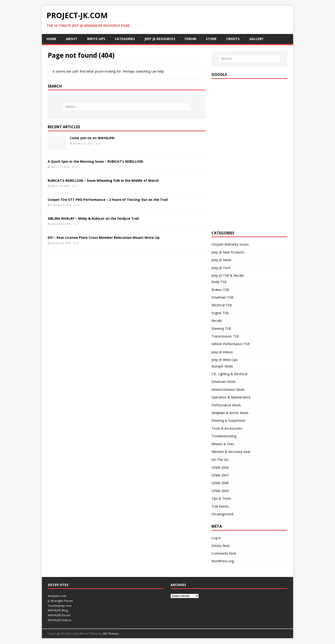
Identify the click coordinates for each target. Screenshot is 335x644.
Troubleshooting (224, 436)
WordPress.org (223, 561)
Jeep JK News (221, 260)
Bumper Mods (222, 366)
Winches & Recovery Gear (231, 452)
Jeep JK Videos (222, 352)
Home (51, 39)
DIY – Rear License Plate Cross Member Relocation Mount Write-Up (104, 238)
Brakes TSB (220, 290)
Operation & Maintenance (231, 397)
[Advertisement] (246, 153)
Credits (233, 39)
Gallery (256, 39)
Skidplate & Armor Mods (230, 413)
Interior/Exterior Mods (228, 389)
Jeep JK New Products (228, 252)
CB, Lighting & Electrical (229, 374)
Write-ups (96, 39)
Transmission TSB (225, 336)
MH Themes (111, 634)
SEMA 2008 (220, 483)
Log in (216, 538)
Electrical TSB (222, 305)
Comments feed (224, 553)
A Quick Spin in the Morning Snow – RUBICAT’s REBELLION (95, 161)
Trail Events (220, 506)
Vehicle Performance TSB (231, 344)
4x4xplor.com (57, 596)
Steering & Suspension (228, 420)
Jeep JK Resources (160, 39)
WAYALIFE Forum (59, 615)
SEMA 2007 (220, 475)
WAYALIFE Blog (58, 610)
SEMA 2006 (220, 467)
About (72, 39)
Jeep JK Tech (221, 268)
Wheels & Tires (223, 444)
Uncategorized (222, 514)
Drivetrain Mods (224, 382)
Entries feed (220, 546)
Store (211, 39)
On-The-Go (220, 460)
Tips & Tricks (221, 498)
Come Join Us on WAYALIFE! (92, 138)
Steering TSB (221, 329)
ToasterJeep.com (60, 606)
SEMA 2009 (220, 491)
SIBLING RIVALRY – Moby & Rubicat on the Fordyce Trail (93, 218)
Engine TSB (220, 313)
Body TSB (219, 282)
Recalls (217, 321)
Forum (191, 39)
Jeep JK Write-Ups (225, 360)
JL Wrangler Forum (60, 601)
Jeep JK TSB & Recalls (228, 275)
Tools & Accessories (227, 428)
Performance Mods (226, 405)
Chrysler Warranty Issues (230, 244)
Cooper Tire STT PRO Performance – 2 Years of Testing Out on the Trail (108, 200)
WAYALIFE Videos (60, 620)
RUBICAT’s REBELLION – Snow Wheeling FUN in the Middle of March (103, 180)
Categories (125, 39)
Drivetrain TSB (222, 297)
